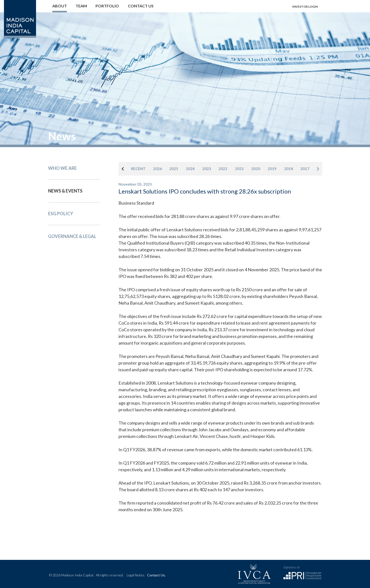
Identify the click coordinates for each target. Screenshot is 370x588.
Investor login (305, 7)
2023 (207, 169)
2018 (289, 169)
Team (81, 6)
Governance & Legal (72, 236)
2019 (272, 169)
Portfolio (107, 6)
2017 (305, 169)
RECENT (138, 169)
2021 (239, 169)
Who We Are (62, 168)
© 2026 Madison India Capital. (86, 575)
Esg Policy (61, 214)
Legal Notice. (136, 575)
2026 (157, 169)
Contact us (141, 6)
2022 (223, 169)
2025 (174, 169)
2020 (256, 169)
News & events (65, 191)
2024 (190, 169)
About (60, 6)
